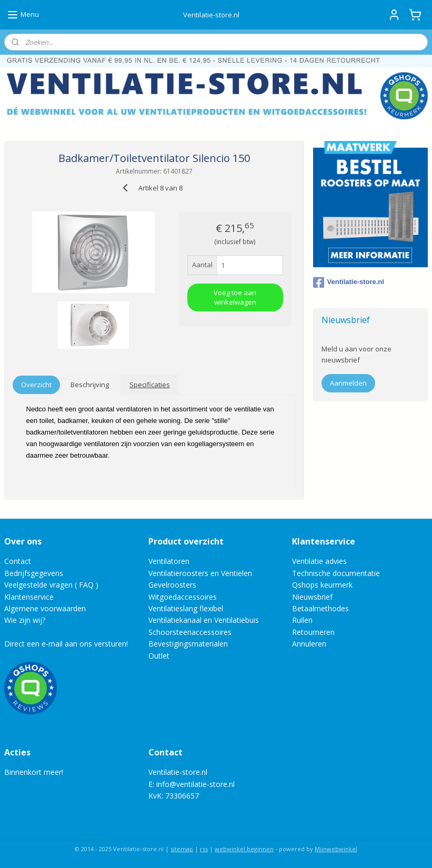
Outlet (160, 656)
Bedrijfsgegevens (34, 573)
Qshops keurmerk (322, 585)
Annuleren (309, 644)
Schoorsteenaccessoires (190, 632)
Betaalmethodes (320, 608)
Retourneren (313, 632)
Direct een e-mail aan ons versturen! (66, 644)
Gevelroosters (172, 585)
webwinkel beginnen (244, 849)
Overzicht (36, 385)
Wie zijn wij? (25, 620)
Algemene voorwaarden (45, 608)
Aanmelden (348, 383)
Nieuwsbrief (312, 597)
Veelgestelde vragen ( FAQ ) (51, 585)
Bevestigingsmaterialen (188, 644)
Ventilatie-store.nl (349, 282)
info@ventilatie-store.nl (195, 784)
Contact (18, 561)
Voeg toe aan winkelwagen (235, 297)
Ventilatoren (169, 561)
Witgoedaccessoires (183, 597)
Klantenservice (29, 597)
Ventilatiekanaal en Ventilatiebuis (204, 620)
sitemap (182, 849)
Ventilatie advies (319, 561)
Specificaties (150, 385)
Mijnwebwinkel (336, 849)
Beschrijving (90, 385)
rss (204, 849)
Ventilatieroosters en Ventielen (200, 573)
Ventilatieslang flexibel (186, 608)
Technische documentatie (336, 573)
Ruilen (302, 620)
